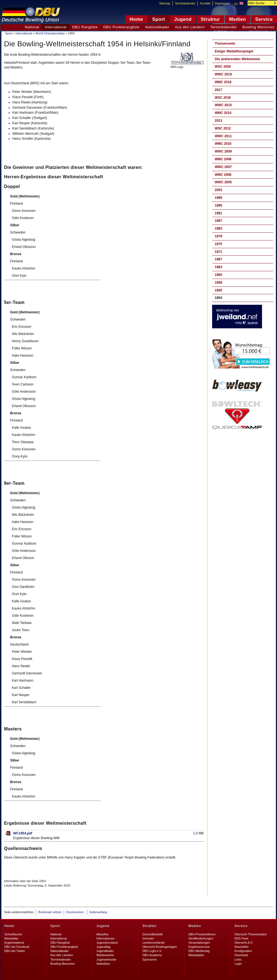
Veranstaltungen (199, 943)
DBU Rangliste (85, 27)
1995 (219, 205)
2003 (219, 190)
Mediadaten (196, 955)
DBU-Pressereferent (202, 934)
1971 (219, 252)
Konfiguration (243, 951)
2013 (219, 121)
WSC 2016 (223, 98)
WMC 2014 (223, 113)
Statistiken (103, 964)
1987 (219, 221)
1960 (219, 275)
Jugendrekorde (106, 959)
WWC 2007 (223, 167)
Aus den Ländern (190, 27)
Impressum (222, 3)
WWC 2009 (223, 151)
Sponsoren (150, 959)
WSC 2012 (223, 128)
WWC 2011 (223, 136)
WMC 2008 (223, 159)
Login (238, 964)
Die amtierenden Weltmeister (238, 59)
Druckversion (75, 912)
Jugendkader (105, 951)
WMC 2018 (223, 82)
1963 (219, 267)
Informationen (106, 938)
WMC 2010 (223, 144)
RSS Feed (242, 938)
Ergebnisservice (199, 947)
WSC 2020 (223, 67)
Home (9, 926)
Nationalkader (157, 27)
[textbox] (259, 3)
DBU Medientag (199, 951)
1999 (219, 198)
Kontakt (205, 3)
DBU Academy (152, 955)
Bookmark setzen (50, 912)
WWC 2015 (223, 105)
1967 (219, 259)
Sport (9, 33)
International (24, 33)
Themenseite (225, 44)
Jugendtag (103, 947)
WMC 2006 (223, 175)
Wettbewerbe (105, 955)
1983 (219, 229)
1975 (219, 244)
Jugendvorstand (107, 943)
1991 (219, 213)
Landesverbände (154, 943)
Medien (195, 926)
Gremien (148, 938)
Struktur (150, 926)
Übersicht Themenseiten (251, 934)
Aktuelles (103, 934)
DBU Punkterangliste (121, 27)
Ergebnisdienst (14, 943)
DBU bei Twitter (15, 951)
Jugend (103, 926)
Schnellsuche (13, 934)
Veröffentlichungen (201, 938)
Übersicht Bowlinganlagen (160, 947)
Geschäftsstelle (153, 934)
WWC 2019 (223, 74)
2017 (219, 90)
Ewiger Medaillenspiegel (234, 51)
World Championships (50, 33)
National (32, 27)
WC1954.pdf (23, 833)
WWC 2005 (223, 182)
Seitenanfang (98, 912)
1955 (219, 290)
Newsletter (12, 938)
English (241, 3)
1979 (219, 236)
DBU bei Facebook (17, 947)
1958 (219, 283)
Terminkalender (224, 27)
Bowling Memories (63, 964)
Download (241, 955)
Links (238, 959)
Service (241, 926)
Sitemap (165, 3)
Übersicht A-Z (244, 943)
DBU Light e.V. (152, 951)
